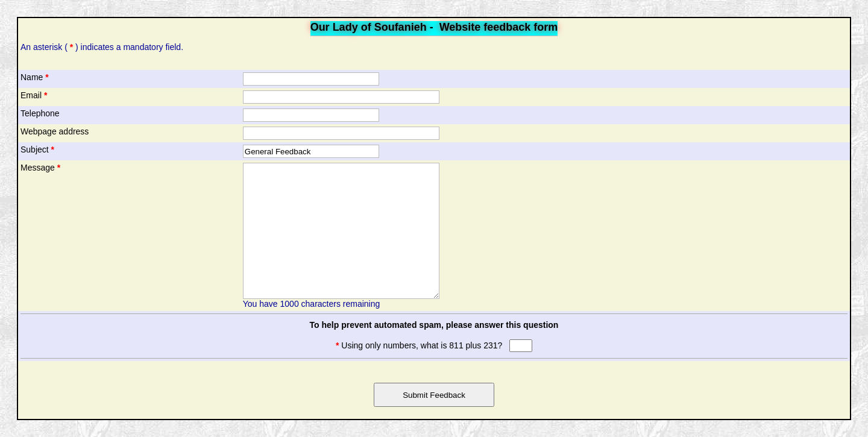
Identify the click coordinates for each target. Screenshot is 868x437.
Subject (37, 149)
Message (40, 168)
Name (35, 77)
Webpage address (55, 131)
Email (34, 95)
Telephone (40, 113)
